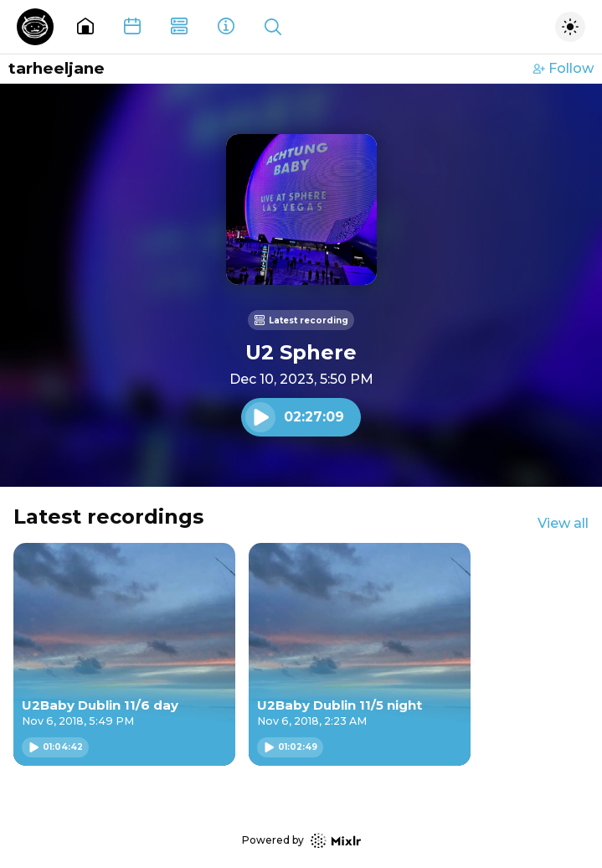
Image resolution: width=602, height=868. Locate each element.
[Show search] (273, 27)
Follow (563, 68)
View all (563, 523)
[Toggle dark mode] (570, 27)
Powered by (301, 841)
